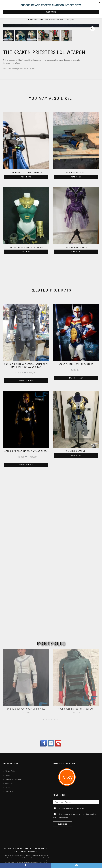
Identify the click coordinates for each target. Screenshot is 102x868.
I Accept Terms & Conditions (71, 808)
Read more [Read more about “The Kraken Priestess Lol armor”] (26, 377)
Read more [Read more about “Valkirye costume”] (76, 580)
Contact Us (9, 792)
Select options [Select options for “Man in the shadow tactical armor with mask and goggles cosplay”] (26, 506)
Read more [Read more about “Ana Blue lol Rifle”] (76, 302)
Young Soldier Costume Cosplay (76, 709)
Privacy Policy (10, 771)
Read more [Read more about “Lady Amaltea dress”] (76, 377)
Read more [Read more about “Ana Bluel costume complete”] (26, 302)
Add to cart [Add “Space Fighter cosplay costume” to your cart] (77, 503)
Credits (8, 788)
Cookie (7, 775)
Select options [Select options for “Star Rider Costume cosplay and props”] (26, 590)
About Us (8, 783)
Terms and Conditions (13, 779)
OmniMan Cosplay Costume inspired (26, 709)
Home (31, 20)
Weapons (39, 20)
